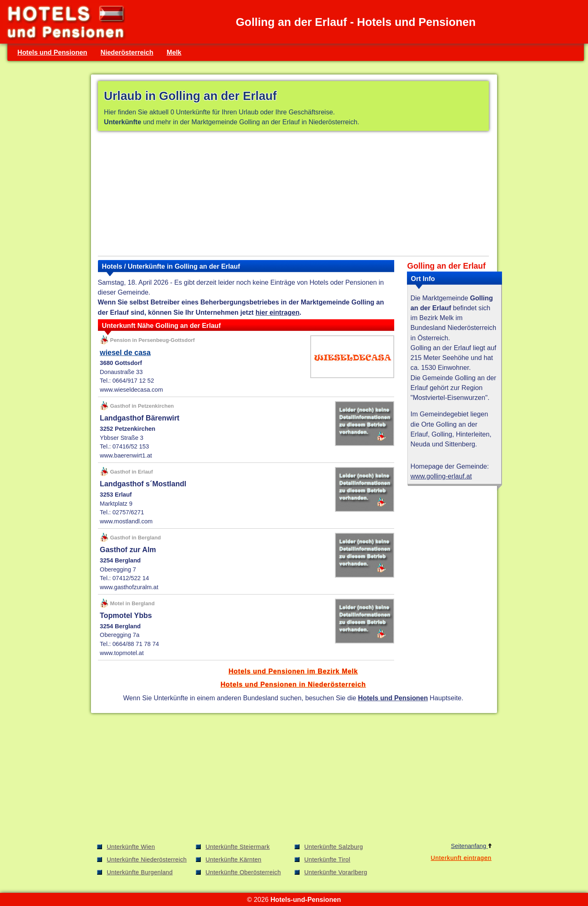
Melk (174, 52)
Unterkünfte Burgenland (140, 872)
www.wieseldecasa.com (131, 390)
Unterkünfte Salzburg (334, 847)
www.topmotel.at (122, 653)
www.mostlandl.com (126, 521)
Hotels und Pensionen (52, 52)
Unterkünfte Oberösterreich (243, 872)
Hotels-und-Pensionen (306, 899)
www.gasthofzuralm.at (129, 587)
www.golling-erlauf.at (441, 476)
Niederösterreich (127, 52)
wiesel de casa (125, 353)
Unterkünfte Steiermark (238, 847)
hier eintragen (278, 312)
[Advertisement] (293, 195)
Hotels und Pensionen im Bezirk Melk (293, 671)
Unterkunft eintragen (461, 858)
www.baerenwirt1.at (126, 455)
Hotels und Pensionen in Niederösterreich (293, 684)
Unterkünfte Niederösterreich (147, 860)
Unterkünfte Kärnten (234, 860)
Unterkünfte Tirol (328, 860)
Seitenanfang (471, 846)
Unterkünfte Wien (131, 847)
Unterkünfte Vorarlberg (336, 872)
